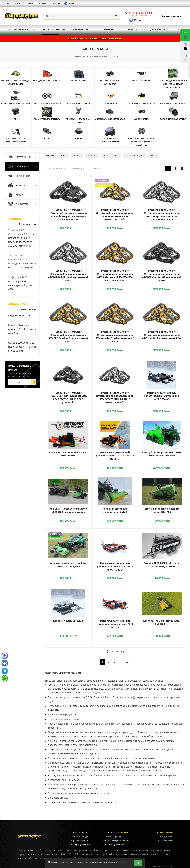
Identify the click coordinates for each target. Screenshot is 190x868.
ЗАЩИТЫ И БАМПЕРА (142, 81)
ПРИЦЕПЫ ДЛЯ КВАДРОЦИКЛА (16, 103)
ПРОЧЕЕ (47, 138)
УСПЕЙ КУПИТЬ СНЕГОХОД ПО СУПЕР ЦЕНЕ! (95, 39)
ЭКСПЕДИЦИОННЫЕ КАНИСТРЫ (47, 81)
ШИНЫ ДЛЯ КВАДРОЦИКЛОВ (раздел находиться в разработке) (142, 142)
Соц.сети (70, 4)
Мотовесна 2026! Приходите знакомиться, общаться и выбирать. (22, 264)
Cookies (120, 862)
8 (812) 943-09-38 (141, 12)
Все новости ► (27, 224)
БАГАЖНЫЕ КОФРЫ (79, 81)
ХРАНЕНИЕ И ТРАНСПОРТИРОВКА (110, 140)
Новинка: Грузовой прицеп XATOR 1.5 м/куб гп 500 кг (22, 329)
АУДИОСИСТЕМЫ (142, 119)
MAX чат (135, 20)
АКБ (16, 119)
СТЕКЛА (79, 138)
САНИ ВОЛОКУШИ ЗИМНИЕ (173, 103)
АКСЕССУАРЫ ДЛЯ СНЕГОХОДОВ (110, 119)
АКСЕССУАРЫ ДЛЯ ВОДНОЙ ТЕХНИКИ (79, 121)
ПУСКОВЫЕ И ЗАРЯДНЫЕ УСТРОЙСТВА (110, 82)
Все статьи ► (28, 309)
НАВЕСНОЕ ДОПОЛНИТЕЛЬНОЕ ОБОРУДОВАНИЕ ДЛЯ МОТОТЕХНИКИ (173, 84)
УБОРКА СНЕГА (110, 103)
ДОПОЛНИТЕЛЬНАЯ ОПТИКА (173, 119)
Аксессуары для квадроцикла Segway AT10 (20, 285)
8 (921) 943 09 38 (83, 845)
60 (127, 662)
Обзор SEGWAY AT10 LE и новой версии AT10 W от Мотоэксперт (22, 347)
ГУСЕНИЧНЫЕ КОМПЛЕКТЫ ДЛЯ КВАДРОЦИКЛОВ (16, 82)
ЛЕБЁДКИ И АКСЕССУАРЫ (79, 103)
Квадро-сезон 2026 (19, 315)
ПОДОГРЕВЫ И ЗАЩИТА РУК (142, 103)
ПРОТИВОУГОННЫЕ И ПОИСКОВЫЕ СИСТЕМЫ (16, 140)
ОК (138, 863)
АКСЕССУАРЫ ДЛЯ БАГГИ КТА (47, 119)
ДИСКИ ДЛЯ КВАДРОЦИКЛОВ (47, 103)
